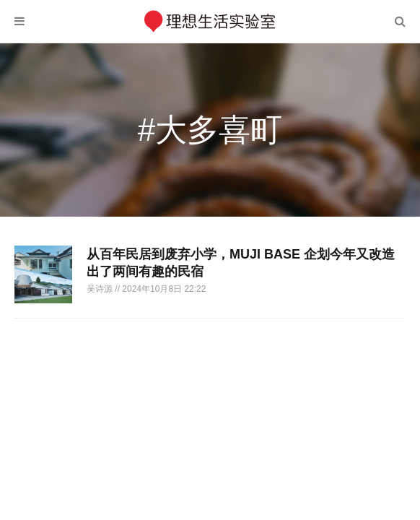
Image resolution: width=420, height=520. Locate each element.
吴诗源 (101, 289)
